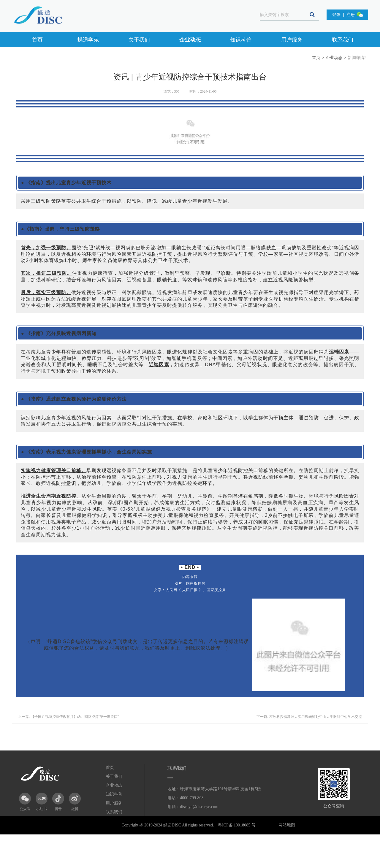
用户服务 (292, 40)
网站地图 (287, 825)
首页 (37, 40)
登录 (336, 15)
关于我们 (139, 40)
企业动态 (190, 40)
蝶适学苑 (88, 40)
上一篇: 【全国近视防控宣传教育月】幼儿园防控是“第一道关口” (68, 717)
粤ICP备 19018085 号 (237, 825)
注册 (351, 15)
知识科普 (241, 40)
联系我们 (343, 40)
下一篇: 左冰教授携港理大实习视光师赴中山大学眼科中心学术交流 (309, 717)
